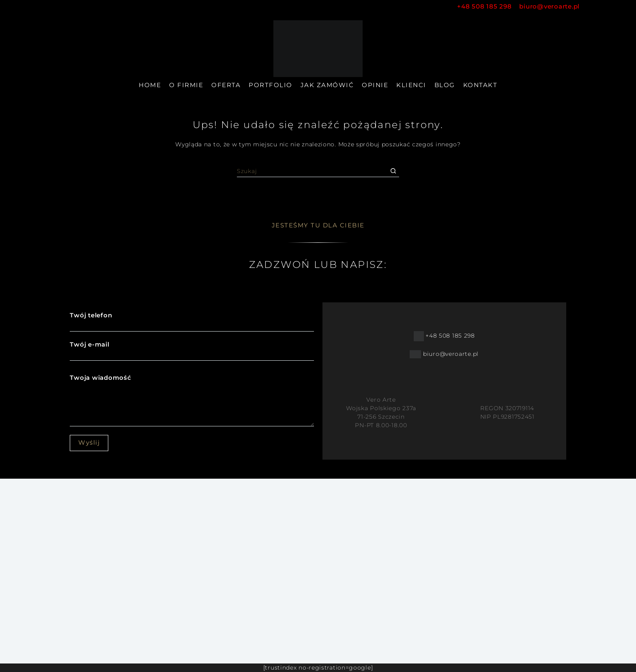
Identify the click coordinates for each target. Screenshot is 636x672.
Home (150, 85)
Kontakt (480, 85)
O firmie (186, 85)
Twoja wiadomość (192, 400)
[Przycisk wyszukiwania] (393, 171)
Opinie (375, 85)
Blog (445, 85)
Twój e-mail (192, 349)
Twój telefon (192, 320)
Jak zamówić (327, 85)
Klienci (411, 85)
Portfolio (271, 85)
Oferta (226, 85)
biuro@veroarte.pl (549, 6)
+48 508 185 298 (488, 6)
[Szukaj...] (312, 171)
